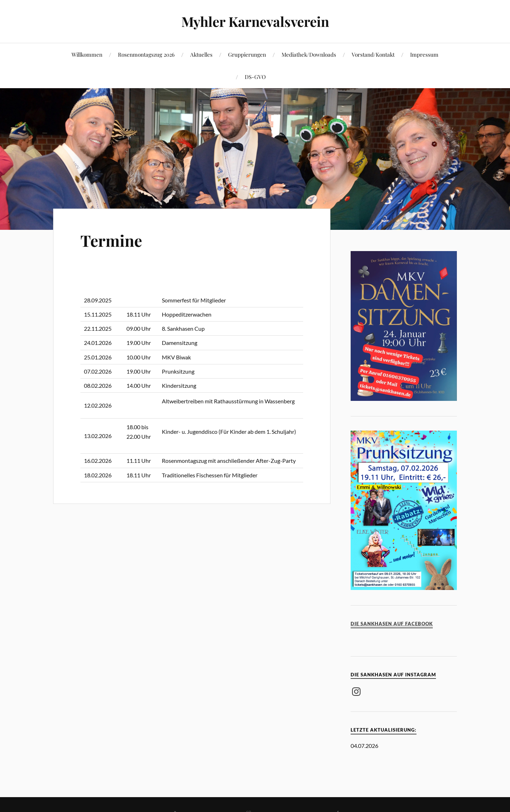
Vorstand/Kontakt (373, 54)
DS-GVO (255, 77)
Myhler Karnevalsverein (255, 21)
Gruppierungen (247, 54)
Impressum (424, 54)
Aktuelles (201, 54)
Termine (111, 240)
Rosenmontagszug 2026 (146, 54)
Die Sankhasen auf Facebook (392, 624)
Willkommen (87, 54)
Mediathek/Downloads (309, 54)
